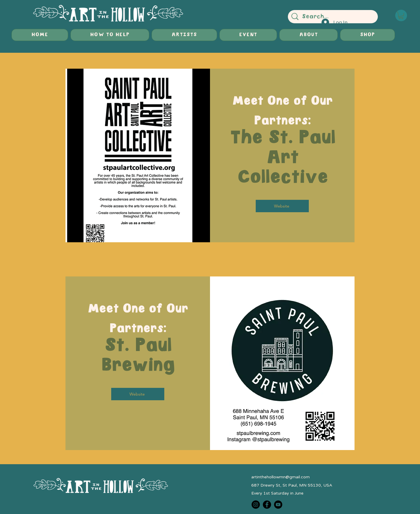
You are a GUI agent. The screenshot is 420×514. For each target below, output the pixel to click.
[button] (401, 15)
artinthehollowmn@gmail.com (280, 477)
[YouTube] (278, 505)
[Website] (282, 206)
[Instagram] (256, 505)
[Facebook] (267, 505)
